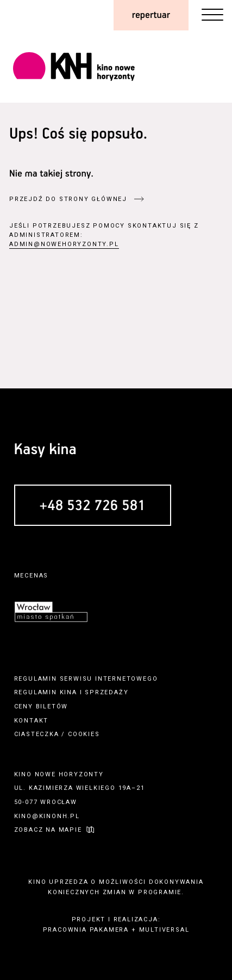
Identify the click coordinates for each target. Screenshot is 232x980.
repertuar (151, 15)
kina (68, 692)
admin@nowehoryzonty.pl (64, 244)
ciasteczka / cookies (57, 734)
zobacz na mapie (48, 830)
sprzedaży (106, 692)
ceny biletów (41, 706)
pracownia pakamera (86, 930)
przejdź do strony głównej (68, 199)
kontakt (32, 721)
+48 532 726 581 (93, 506)
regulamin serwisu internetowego (86, 679)
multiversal (164, 930)
